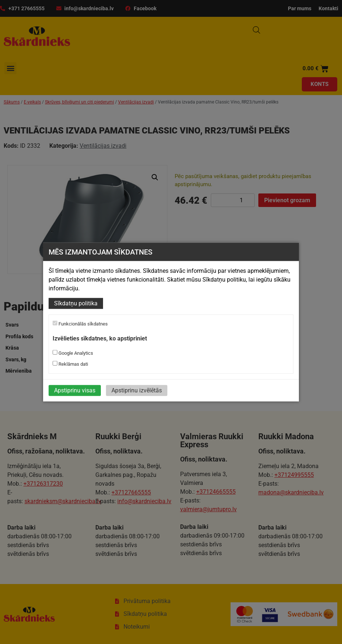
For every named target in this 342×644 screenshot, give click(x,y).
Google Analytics (73, 353)
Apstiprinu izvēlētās (137, 390)
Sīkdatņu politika (76, 303)
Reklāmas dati (70, 364)
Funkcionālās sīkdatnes (80, 324)
